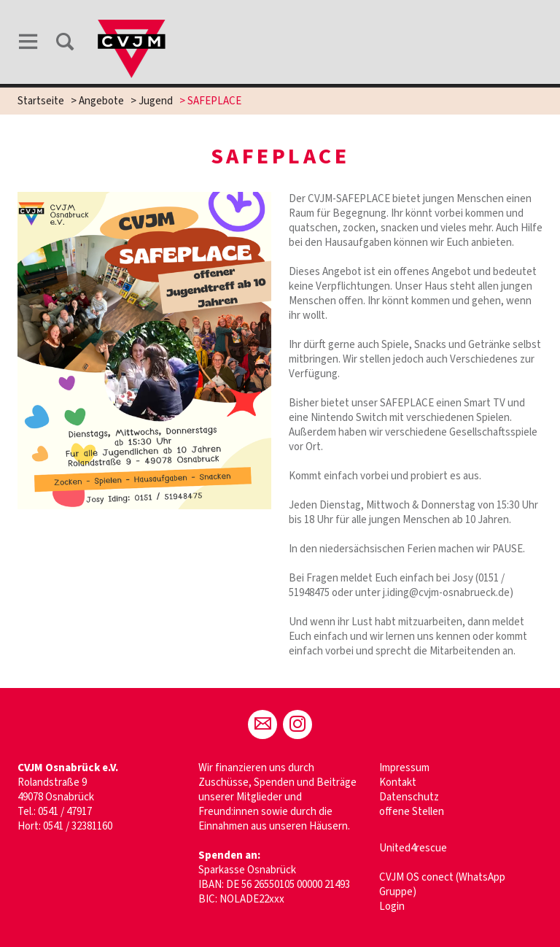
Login (392, 907)
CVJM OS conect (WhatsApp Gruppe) (442, 885)
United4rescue (413, 848)
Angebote (101, 101)
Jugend (156, 101)
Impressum (404, 768)
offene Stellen (412, 812)
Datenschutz (409, 797)
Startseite (41, 101)
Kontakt (398, 782)
